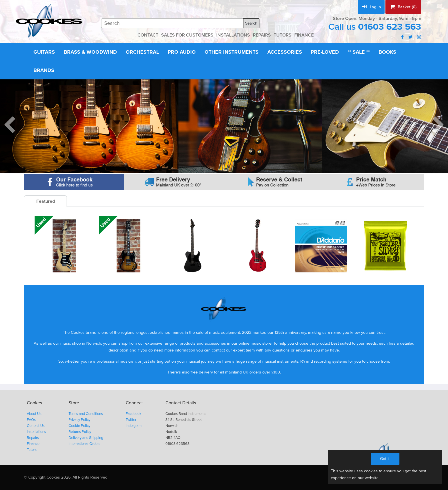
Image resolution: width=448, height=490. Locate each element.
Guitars (44, 52)
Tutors (32, 450)
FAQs (31, 420)
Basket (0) (403, 7)
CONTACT (148, 35)
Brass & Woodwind (90, 52)
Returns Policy (80, 432)
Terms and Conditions (86, 414)
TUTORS (283, 35)
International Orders (84, 444)
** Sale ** (359, 52)
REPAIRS (262, 35)
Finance (33, 444)
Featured (46, 201)
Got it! (385, 459)
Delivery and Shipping (86, 438)
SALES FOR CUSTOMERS (187, 35)
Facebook (134, 414)
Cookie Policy (79, 426)
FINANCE (304, 35)
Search (251, 23)
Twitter (131, 420)
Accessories (285, 52)
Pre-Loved (325, 52)
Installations (36, 432)
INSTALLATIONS (233, 35)
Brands (44, 70)
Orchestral (142, 52)
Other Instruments (232, 52)
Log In (372, 7)
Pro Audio (182, 52)
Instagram (134, 426)
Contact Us (36, 426)
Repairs (33, 438)
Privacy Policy (79, 420)
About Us (34, 414)
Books (387, 52)
